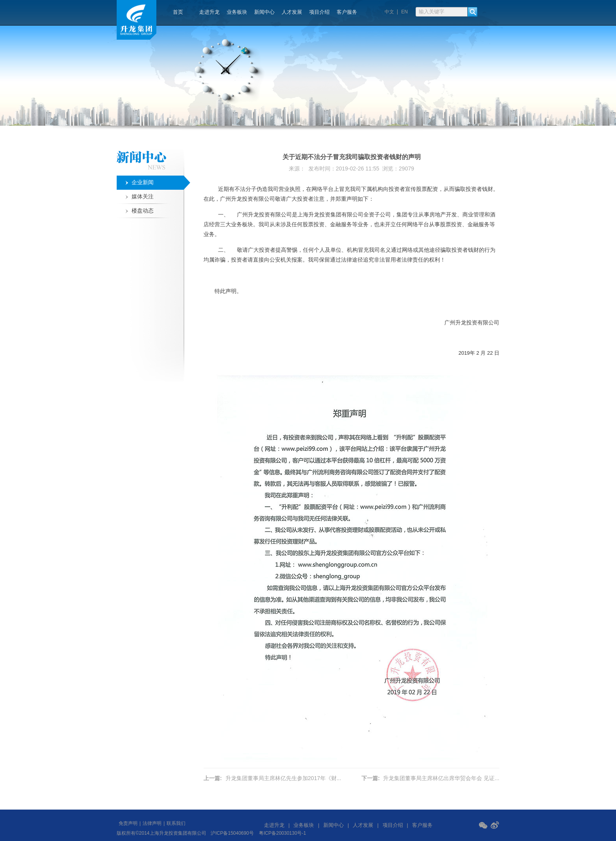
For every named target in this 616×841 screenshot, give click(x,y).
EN (404, 12)
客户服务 (347, 12)
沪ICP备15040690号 (232, 833)
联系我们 (176, 823)
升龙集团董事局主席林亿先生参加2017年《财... (283, 778)
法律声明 (152, 823)
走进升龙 (209, 12)
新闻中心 (264, 12)
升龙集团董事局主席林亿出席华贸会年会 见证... (441, 778)
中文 (389, 12)
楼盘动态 (143, 211)
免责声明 (128, 823)
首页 (178, 12)
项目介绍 (319, 12)
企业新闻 (143, 182)
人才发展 (292, 12)
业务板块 (237, 12)
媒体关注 (143, 197)
